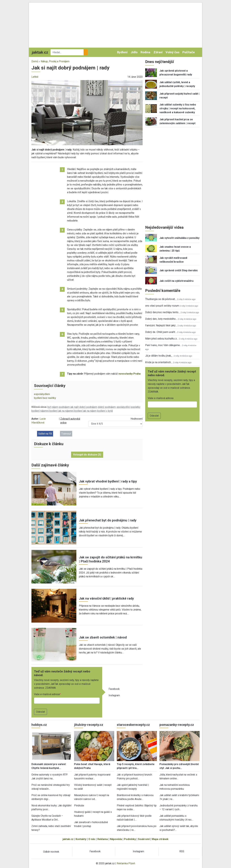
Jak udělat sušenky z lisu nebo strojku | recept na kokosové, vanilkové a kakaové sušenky (178, 108)
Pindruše (79, 806)
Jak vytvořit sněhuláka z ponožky (179, 238)
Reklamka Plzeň (126, 863)
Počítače (189, 52)
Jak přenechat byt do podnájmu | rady (108, 520)
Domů (35, 61)
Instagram (114, 695)
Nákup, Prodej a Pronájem (55, 61)
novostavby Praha (130, 374)
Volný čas (172, 52)
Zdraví (158, 52)
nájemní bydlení (49, 411)
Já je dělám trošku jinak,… (159, 356)
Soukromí (144, 839)
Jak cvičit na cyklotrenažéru (176, 281)
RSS (182, 851)
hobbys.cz (39, 725)
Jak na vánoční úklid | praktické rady (106, 598)
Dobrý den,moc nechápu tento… (163, 312)
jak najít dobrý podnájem (84, 407)
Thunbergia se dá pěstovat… (161, 299)
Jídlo (134, 52)
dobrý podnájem (107, 407)
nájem (55, 407)
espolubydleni (42, 394)
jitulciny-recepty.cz (89, 725)
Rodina (145, 52)
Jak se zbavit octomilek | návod (103, 637)
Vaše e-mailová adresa (47, 694)
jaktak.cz (68, 839)
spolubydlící (123, 407)
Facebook (114, 689)
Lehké (35, 77)
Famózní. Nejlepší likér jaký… (161, 325)
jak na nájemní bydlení (70, 411)
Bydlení (122, 52)
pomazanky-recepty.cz (177, 725)
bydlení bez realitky (45, 398)
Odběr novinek (51, 852)
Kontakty (81, 839)
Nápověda (116, 839)
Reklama (103, 839)
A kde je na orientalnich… (159, 362)
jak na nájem (90, 411)
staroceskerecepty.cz (133, 725)
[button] (87, 113)
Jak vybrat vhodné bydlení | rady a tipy (108, 481)
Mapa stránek (160, 839)
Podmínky (130, 839)
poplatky (136, 407)
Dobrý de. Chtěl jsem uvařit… (161, 332)
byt (49, 407)
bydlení (36, 411)
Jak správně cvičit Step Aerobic (179, 270)
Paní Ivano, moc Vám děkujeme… (163, 345)
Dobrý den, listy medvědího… (161, 319)
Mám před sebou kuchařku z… (162, 339)
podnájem (64, 407)
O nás (92, 839)
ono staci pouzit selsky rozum (162, 306)
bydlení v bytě (105, 411)
